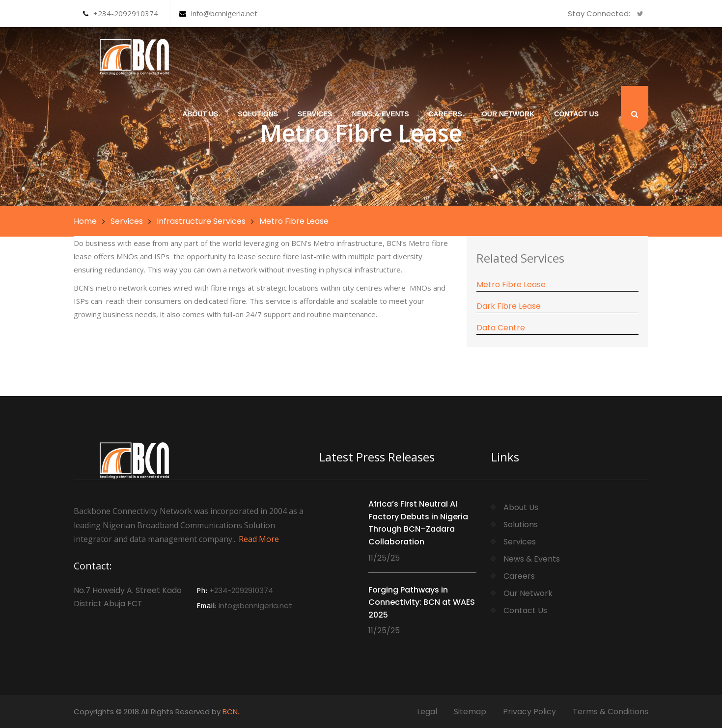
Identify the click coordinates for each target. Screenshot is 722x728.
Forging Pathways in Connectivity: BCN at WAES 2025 (422, 602)
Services (315, 114)
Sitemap (470, 712)
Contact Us (576, 114)
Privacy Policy (529, 712)
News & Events (381, 114)
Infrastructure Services (201, 221)
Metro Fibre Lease (511, 284)
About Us (200, 114)
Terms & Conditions (611, 712)
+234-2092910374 (121, 13)
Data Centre (501, 328)
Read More (259, 539)
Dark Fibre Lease (509, 306)
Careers (445, 114)
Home (85, 221)
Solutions (258, 114)
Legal (427, 712)
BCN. (231, 712)
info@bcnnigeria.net (218, 13)
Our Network (508, 114)
